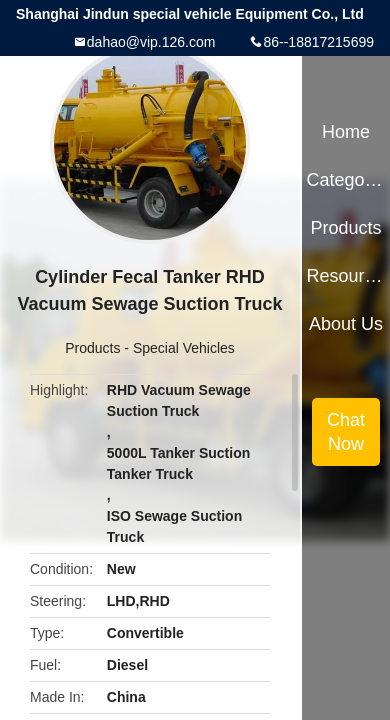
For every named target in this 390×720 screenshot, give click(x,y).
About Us (346, 324)
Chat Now (346, 432)
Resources (345, 276)
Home (346, 132)
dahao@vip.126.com (151, 42)
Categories (345, 180)
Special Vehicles (184, 348)
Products (92, 348)
